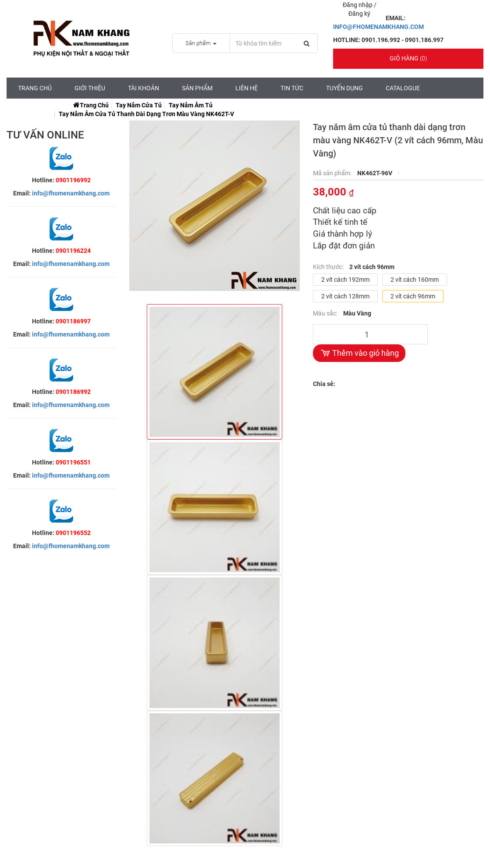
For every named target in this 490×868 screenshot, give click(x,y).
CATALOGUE (403, 88)
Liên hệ (247, 88)
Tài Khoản (144, 88)
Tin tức (292, 88)
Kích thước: (329, 267)
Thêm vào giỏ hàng (359, 353)
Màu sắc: (326, 313)
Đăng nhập (358, 5)
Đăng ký (359, 14)
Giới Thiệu (90, 88)
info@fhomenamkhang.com (71, 193)
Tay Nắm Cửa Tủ (139, 105)
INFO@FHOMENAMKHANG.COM (378, 27)
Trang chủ (35, 88)
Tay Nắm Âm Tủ (191, 105)
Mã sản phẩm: (333, 173)
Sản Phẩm (197, 88)
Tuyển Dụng (344, 88)
